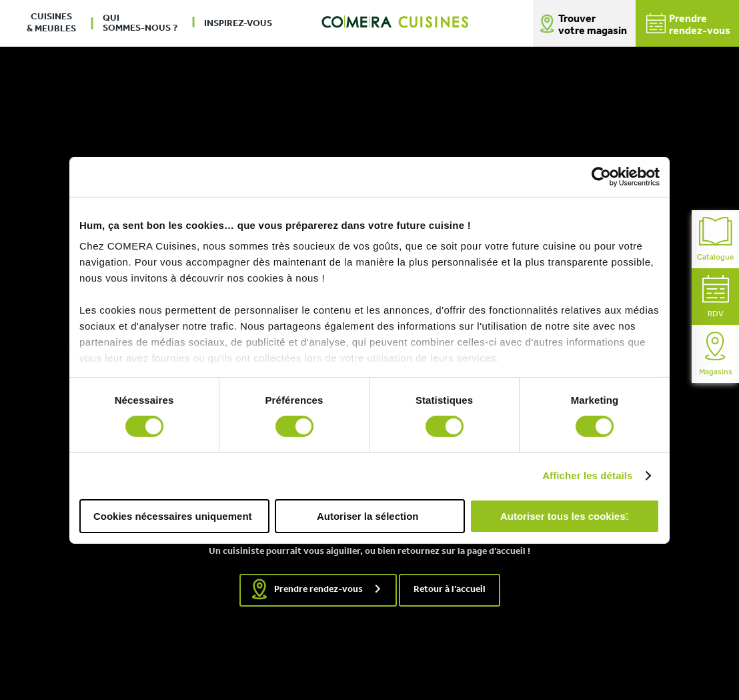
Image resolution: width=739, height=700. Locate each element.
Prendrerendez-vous (688, 25)
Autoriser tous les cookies (563, 516)
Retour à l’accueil (450, 590)
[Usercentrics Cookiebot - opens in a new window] (601, 176)
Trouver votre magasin (593, 25)
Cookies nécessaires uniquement (173, 516)
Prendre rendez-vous (318, 590)
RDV (716, 297)
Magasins (716, 354)
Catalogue (715, 239)
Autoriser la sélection (368, 516)
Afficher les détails (587, 475)
